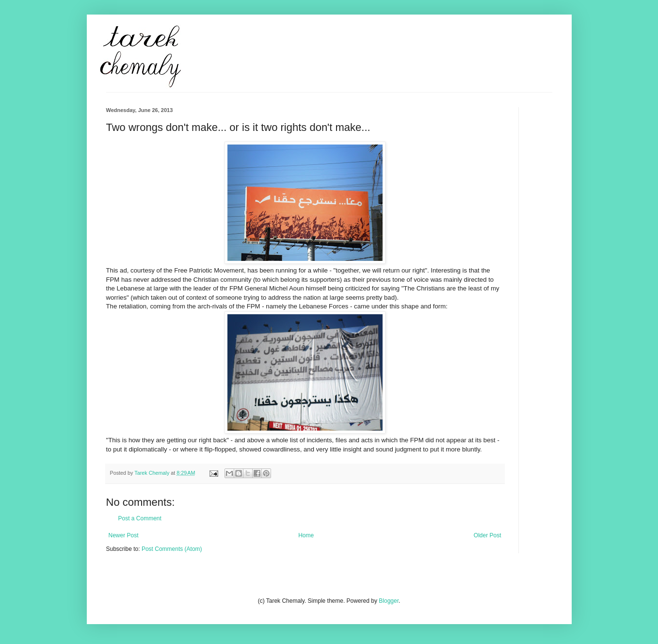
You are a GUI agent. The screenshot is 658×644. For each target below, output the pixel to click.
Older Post (488, 535)
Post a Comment (140, 518)
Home (306, 535)
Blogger (389, 601)
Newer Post (124, 535)
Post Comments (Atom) (172, 549)
